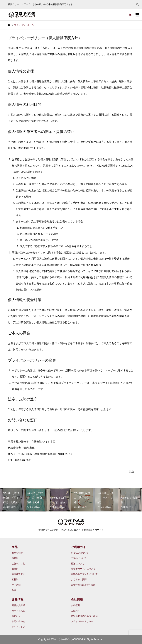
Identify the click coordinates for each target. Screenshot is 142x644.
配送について (78, 564)
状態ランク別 (18, 564)
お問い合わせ (18, 621)
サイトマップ (18, 627)
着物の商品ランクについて (84, 574)
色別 (14, 590)
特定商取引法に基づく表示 (84, 616)
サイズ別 (16, 585)
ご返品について (79, 558)
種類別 (15, 558)
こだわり (75, 611)
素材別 (15, 579)
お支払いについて (80, 553)
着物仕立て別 (18, 574)
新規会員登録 (18, 605)
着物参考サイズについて (83, 569)
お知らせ (16, 616)
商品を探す (17, 553)
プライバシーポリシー (82, 621)
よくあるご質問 (79, 579)
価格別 (15, 569)
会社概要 (75, 605)
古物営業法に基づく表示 (83, 585)
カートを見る (18, 611)
